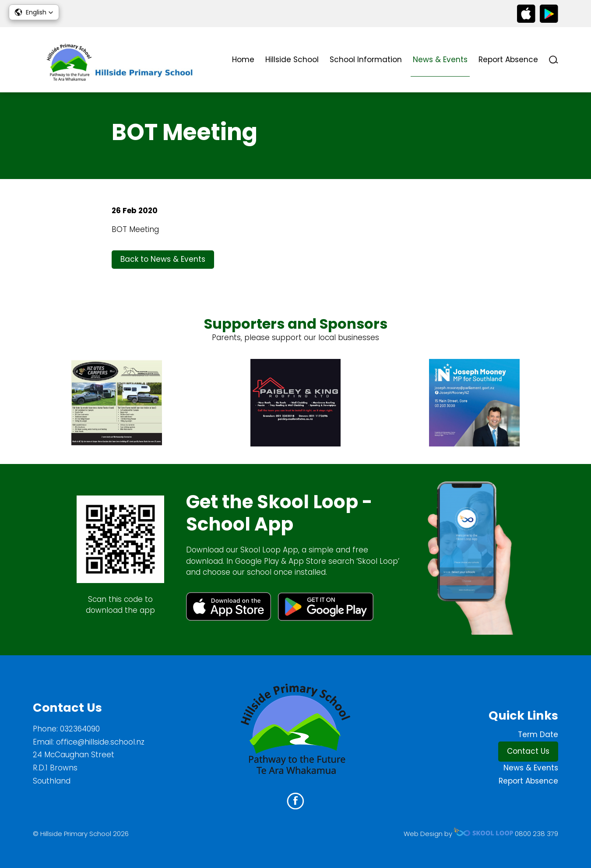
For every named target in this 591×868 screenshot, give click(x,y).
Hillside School (292, 60)
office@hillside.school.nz (100, 742)
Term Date (538, 734)
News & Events (440, 60)
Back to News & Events (163, 259)
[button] (34, 12)
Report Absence (508, 60)
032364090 (80, 729)
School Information (366, 60)
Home (243, 60)
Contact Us (528, 751)
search (554, 60)
